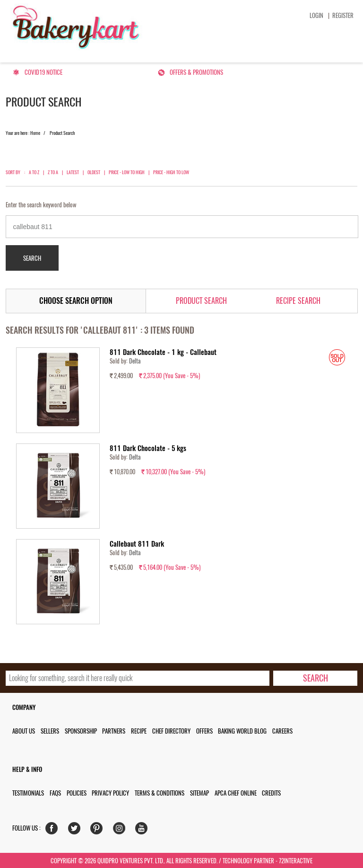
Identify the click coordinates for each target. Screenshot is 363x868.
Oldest (94, 172)
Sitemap (199, 793)
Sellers (50, 731)
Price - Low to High (127, 172)
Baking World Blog (242, 731)
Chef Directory (171, 731)
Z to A (53, 172)
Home (35, 133)
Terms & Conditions (160, 793)
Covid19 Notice (43, 72)
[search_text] (138, 678)
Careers (282, 731)
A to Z (34, 172)
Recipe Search (298, 301)
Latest (73, 172)
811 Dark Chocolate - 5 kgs (148, 448)
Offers (204, 731)
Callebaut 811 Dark (137, 544)
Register (343, 15)
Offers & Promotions (196, 72)
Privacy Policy (110, 793)
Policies (77, 793)
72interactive (296, 861)
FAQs (55, 793)
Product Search (201, 301)
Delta (135, 361)
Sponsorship (81, 731)
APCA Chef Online (236, 793)
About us (24, 731)
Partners (114, 731)
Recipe (139, 731)
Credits (271, 793)
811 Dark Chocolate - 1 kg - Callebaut (163, 352)
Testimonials (28, 793)
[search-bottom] (315, 678)
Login (316, 15)
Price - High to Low (171, 172)
